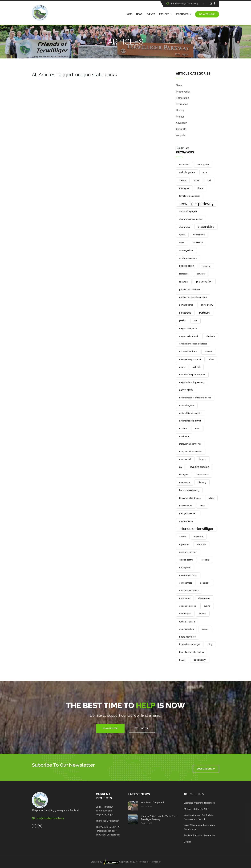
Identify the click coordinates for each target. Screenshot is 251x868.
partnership (185, 313)
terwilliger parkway (196, 204)
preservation (204, 281)
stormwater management (191, 219)
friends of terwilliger (196, 529)
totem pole (184, 188)
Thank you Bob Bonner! (108, 821)
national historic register (190, 413)
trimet (197, 180)
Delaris (187, 842)
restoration (187, 266)
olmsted (209, 352)
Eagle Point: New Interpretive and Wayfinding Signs (105, 811)
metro (197, 428)
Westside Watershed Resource (199, 803)
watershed (184, 165)
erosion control (186, 560)
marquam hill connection (191, 452)
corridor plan (185, 614)
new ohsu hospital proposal (192, 375)
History (180, 111)
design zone (204, 598)
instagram (184, 475)
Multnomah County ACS (196, 809)
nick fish (196, 367)
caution (205, 629)
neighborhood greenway (192, 382)
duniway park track (188, 575)
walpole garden (187, 172)
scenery (198, 242)
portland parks (186, 305)
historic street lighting (189, 490)
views (183, 180)
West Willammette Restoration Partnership (199, 827)
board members (187, 637)
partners (204, 313)
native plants (186, 390)
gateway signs (186, 521)
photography (207, 305)
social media (199, 235)
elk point (205, 560)
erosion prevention (188, 552)
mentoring (184, 436)
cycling (207, 606)
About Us (181, 130)
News (139, 14)
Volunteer (142, 728)
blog (210, 644)
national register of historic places (195, 398)
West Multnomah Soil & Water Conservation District (199, 817)
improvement (203, 475)
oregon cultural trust (189, 336)
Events (151, 14)
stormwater (185, 227)
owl (196, 321)
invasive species (200, 467)
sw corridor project (188, 211)
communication (186, 629)
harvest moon (186, 506)
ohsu (212, 359)
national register (187, 405)
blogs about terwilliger (190, 644)
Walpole (180, 136)
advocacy (200, 660)
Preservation (183, 93)
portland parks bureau (190, 289)
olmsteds (210, 336)
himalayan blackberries (190, 498)
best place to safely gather (192, 652)
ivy (181, 467)
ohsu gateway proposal (190, 359)
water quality (203, 165)
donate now (185, 598)
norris (182, 367)
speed (182, 235)
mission (183, 428)
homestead (185, 483)
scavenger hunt (186, 250)
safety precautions (188, 258)
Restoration (182, 99)
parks (183, 320)
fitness (183, 536)
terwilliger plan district (189, 196)
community (187, 621)
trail (209, 180)
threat (200, 188)
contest (203, 614)
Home (129, 14)
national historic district (190, 421)
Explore (164, 14)
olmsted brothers (188, 352)
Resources (182, 14)
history (202, 482)
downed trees (186, 583)
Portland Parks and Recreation (199, 835)
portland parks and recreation (193, 297)
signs (182, 243)
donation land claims (189, 591)
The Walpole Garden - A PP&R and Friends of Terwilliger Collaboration (108, 831)
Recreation (182, 105)
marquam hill (185, 459)
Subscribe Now (206, 769)
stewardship (206, 227)
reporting (206, 266)
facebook (199, 537)
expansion (184, 544)
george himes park (188, 513)
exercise (201, 544)
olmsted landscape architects (193, 344)
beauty (182, 660)
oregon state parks (188, 328)
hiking (211, 498)
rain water (184, 282)
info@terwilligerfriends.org (185, 4)
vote (205, 172)
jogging (203, 459)
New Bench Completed (152, 802)
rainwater (201, 274)
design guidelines (188, 606)
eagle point (185, 568)
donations (205, 583)
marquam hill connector (190, 444)
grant (202, 506)
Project (180, 118)
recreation (184, 274)
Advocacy (181, 124)
